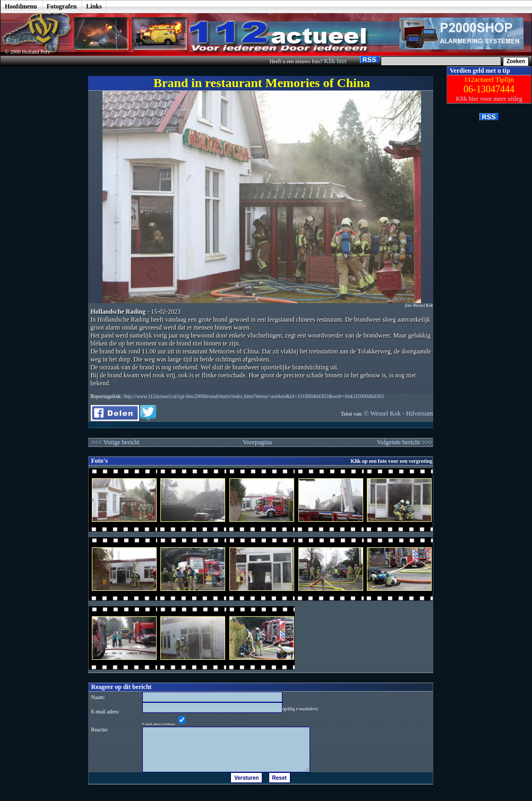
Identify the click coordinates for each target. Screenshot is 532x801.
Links (94, 6)
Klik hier (336, 61)
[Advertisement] (37, 226)
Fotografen (62, 6)
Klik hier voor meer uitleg (489, 99)
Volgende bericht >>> (405, 442)
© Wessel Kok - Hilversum (399, 414)
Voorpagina (257, 442)
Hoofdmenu (21, 6)
